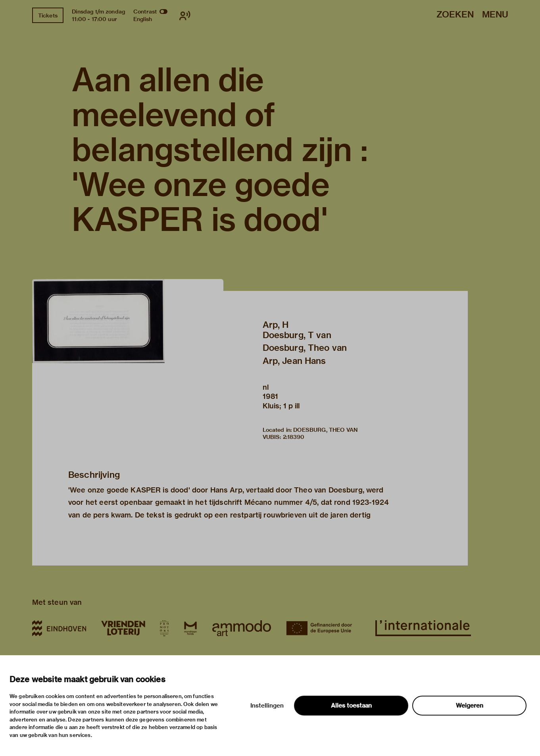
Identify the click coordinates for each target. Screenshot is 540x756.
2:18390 (294, 437)
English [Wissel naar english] (143, 19)
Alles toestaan (351, 706)
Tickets (48, 15)
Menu (495, 15)
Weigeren (470, 706)
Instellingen (267, 706)
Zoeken (455, 15)
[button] (128, 346)
